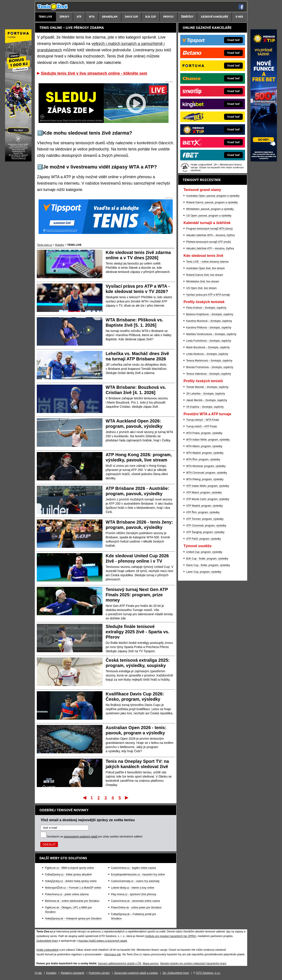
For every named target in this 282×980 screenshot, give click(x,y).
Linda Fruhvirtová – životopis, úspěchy (209, 341)
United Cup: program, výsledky (204, 552)
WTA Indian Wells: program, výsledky (208, 440)
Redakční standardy (73, 973)
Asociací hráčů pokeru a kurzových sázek (103, 941)
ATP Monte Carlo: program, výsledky (208, 499)
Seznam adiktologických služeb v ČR (120, 963)
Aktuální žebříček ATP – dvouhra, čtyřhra (210, 248)
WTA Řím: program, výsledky (203, 459)
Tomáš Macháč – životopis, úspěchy (207, 387)
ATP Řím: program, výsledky (203, 512)
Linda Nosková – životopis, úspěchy (207, 354)
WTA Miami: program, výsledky (204, 446)
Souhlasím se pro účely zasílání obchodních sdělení (95, 837)
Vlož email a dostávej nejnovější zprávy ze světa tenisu (88, 820)
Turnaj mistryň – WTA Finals (203, 420)
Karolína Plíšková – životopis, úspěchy (209, 328)
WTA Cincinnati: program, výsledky (207, 473)
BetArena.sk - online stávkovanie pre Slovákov (72, 901)
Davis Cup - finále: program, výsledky (208, 565)
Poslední (127, 798)
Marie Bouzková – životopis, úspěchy (208, 347)
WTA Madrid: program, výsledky (205, 453)
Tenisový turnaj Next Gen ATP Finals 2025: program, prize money (137, 595)
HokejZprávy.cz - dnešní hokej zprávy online (71, 881)
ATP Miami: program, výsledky (204, 493)
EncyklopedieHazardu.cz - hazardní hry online (138, 874)
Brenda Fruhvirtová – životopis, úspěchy (210, 367)
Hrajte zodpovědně (47, 950)
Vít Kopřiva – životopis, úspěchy (205, 407)
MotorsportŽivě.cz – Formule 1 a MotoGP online (73, 888)
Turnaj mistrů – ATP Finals (202, 426)
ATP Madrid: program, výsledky (204, 506)
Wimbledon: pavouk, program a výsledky (210, 209)
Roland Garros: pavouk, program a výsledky (212, 202)
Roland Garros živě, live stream (205, 275)
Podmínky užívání (99, 973)
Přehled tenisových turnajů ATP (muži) (209, 242)
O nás (38, 973)
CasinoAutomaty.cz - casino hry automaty (135, 881)
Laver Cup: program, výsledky (204, 572)
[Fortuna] (18, 160)
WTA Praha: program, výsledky (204, 433)
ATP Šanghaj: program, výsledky (205, 532)
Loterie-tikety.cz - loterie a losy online (133, 888)
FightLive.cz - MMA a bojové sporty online (69, 868)
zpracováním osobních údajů (81, 837)
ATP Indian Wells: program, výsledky (208, 486)
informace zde (112, 954)
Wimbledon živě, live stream (203, 282)
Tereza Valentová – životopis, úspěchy (209, 374)
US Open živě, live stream (201, 288)
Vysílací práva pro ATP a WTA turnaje (208, 295)
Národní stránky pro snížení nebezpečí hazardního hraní (193, 963)
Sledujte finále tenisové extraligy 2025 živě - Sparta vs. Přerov (138, 632)
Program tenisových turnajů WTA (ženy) (209, 229)
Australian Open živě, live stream (205, 268)
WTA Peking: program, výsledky (205, 479)
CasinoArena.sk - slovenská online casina (135, 901)
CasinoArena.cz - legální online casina (134, 868)
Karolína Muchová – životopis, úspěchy (209, 321)
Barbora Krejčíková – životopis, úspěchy (210, 314)
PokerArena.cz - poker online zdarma (67, 894)
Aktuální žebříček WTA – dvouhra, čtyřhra (211, 235)
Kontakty (51, 973)
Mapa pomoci (151, 963)
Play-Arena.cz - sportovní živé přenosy (134, 894)
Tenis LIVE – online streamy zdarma (207, 262)
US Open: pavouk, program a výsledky (209, 216)
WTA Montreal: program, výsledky (206, 466)
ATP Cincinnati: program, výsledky (206, 526)
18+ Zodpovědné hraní (176, 973)
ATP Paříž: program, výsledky (204, 539)
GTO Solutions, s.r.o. (208, 973)
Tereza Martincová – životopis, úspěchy (209, 361)
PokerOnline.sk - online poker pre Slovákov (136, 908)
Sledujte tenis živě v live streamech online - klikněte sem (94, 73)
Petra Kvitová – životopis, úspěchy (206, 308)
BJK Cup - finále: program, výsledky (207, 559)
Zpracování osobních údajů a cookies (136, 973)
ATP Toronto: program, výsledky (205, 519)
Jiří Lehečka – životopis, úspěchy (206, 394)
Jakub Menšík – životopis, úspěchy (207, 400)
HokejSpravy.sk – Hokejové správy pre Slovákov (73, 919)
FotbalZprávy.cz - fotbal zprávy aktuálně (68, 874)
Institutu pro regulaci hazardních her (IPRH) (171, 936)
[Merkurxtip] (264, 160)
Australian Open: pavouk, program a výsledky (213, 196)
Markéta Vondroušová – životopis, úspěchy (211, 334)
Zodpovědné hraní (47, 941)
